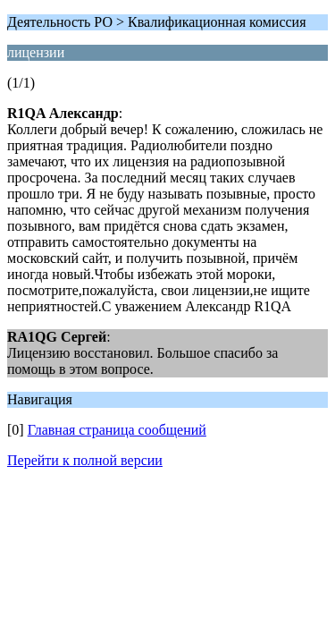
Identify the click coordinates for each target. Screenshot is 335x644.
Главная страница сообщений (117, 430)
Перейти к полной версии (85, 460)
